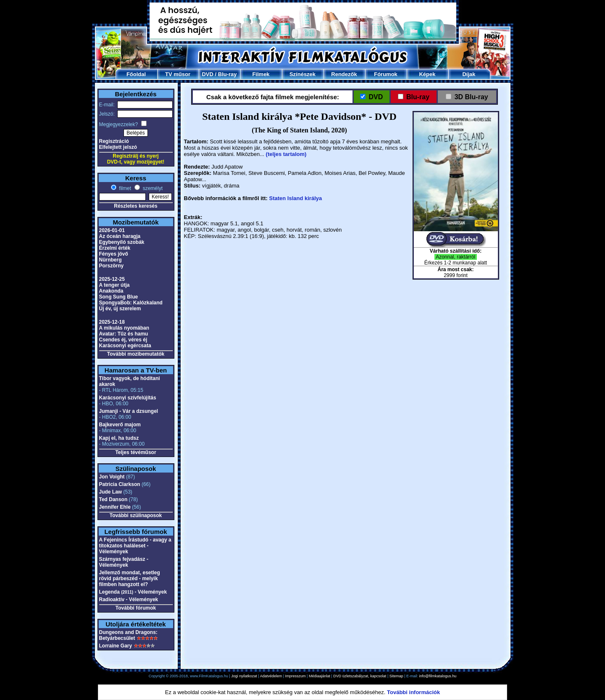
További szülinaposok (136, 515)
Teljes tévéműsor (135, 452)
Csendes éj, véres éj (123, 340)
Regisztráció (114, 141)
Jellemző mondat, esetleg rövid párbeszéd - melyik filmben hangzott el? (130, 578)
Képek (427, 74)
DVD (207, 74)
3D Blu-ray (471, 97)
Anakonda (111, 291)
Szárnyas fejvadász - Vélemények (124, 562)
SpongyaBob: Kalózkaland (131, 303)
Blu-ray (228, 74)
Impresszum (296, 676)
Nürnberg (110, 260)
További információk (413, 692)
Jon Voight (112, 477)
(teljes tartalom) (286, 154)
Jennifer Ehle (115, 507)
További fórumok (136, 608)
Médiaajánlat (320, 676)
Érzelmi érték (115, 248)
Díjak (469, 74)
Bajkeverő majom (120, 425)
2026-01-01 (112, 230)
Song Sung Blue (119, 297)
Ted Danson (113, 499)
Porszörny (112, 266)
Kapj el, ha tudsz (119, 438)
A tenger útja (114, 285)
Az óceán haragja (120, 236)
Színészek (302, 74)
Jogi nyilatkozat (244, 676)
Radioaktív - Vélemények (129, 600)
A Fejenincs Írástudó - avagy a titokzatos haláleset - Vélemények (135, 546)
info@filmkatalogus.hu (438, 676)
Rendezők (344, 74)
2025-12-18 (112, 322)
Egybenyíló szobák (122, 242)
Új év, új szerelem (120, 309)
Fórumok (386, 74)
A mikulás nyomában (124, 328)
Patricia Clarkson (120, 484)
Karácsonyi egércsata (125, 346)
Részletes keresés (135, 206)
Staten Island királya (295, 198)
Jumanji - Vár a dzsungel (129, 411)
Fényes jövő (114, 254)
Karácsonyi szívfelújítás (128, 398)
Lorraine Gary (116, 646)
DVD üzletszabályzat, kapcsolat (360, 676)
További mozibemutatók (136, 354)
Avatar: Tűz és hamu (124, 334)
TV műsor (178, 74)
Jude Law (111, 492)
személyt (152, 188)
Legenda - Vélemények (133, 592)
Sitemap (396, 676)
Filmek (261, 74)
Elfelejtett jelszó (118, 147)
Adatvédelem (271, 676)
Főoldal (136, 74)
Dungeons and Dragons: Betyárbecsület (128, 635)
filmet (124, 188)
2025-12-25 (112, 279)
